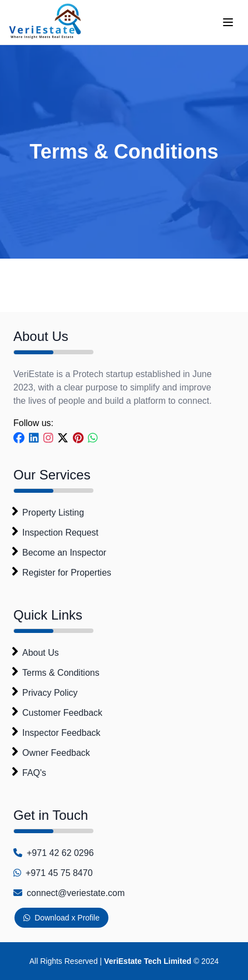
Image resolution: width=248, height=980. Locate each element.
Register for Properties (67, 573)
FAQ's (34, 773)
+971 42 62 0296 (60, 853)
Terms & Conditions (61, 673)
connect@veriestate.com (76, 893)
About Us (41, 653)
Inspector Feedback (61, 733)
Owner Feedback (56, 753)
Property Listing (53, 513)
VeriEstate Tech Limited (148, 961)
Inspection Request (60, 533)
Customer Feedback (62, 713)
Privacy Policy (50, 693)
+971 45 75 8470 (59, 873)
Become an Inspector (64, 553)
